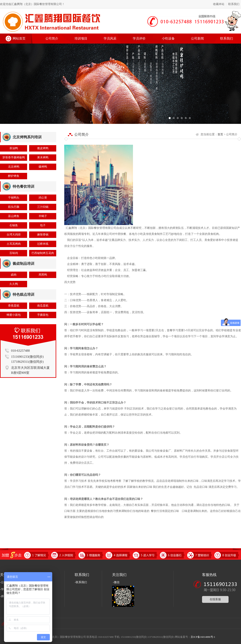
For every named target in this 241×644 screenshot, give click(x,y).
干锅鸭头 (14, 198)
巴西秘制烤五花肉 (43, 253)
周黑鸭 (43, 275)
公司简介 (52, 38)
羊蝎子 (43, 216)
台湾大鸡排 (14, 235)
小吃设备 (168, 38)
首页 (220, 134)
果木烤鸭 (43, 157)
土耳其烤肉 (14, 244)
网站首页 (19, 38)
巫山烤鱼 (14, 216)
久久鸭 (14, 284)
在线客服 (215, 599)
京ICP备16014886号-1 (203, 637)
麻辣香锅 (43, 235)
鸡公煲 (43, 198)
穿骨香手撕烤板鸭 (14, 157)
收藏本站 (219, 4)
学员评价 (139, 38)
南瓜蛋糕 (43, 306)
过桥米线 (43, 244)
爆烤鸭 (43, 167)
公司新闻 (197, 38)
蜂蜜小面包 (14, 315)
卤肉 (14, 275)
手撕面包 (43, 315)
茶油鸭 (14, 148)
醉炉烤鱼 (14, 176)
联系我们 (234, 4)
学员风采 (110, 38)
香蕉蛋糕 (14, 306)
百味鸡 (14, 253)
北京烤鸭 (14, 167)
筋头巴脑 (14, 207)
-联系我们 (81, 582)
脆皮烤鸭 (43, 148)
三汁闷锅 (43, 207)
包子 (43, 225)
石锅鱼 (14, 225)
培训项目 (81, 38)
